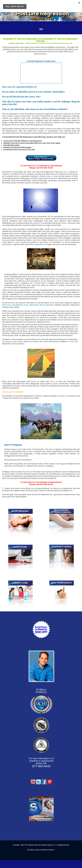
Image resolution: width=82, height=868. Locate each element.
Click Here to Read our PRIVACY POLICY (41, 850)
